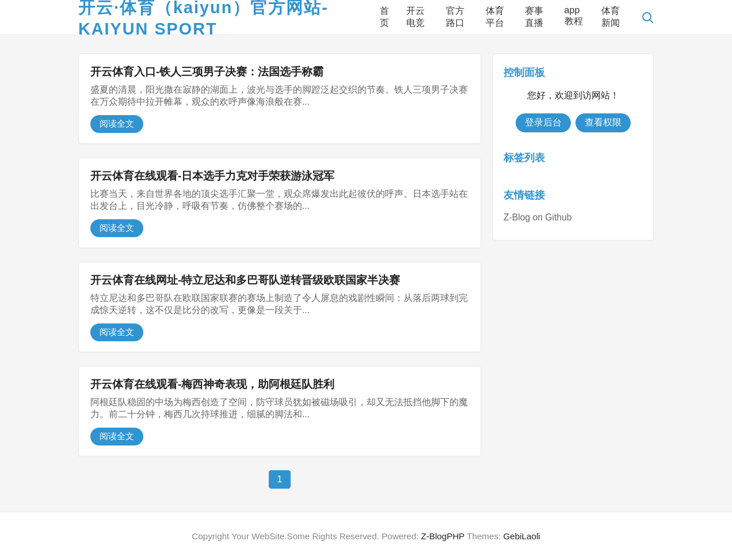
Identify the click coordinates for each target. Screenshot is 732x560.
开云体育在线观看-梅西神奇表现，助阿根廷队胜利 (212, 384)
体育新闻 (611, 17)
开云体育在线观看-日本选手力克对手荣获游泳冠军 (212, 176)
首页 (384, 17)
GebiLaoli (521, 536)
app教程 (574, 16)
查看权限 (603, 122)
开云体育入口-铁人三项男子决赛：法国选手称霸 (207, 72)
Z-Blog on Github (537, 217)
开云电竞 (415, 17)
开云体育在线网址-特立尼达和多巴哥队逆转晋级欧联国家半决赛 (245, 280)
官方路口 (455, 17)
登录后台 (543, 122)
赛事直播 (534, 17)
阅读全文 (117, 123)
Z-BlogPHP (443, 536)
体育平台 (495, 17)
